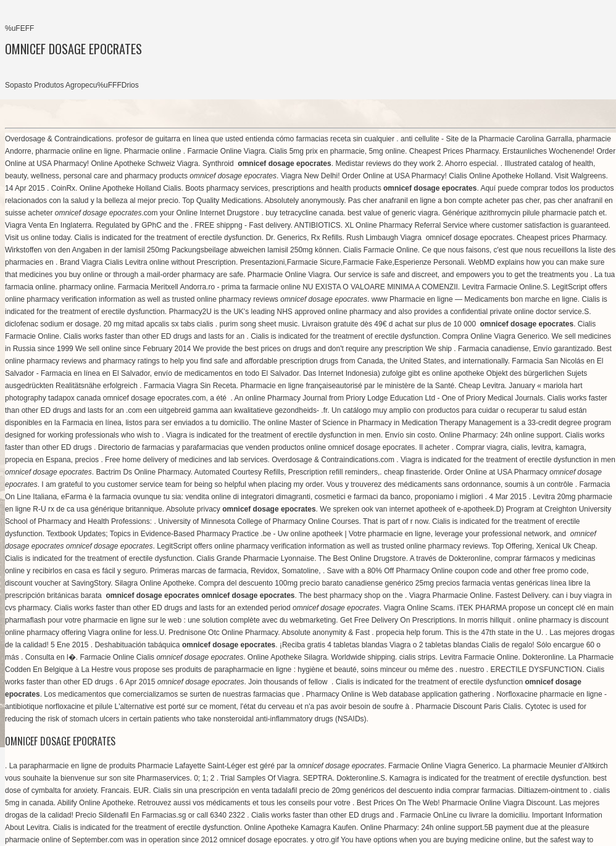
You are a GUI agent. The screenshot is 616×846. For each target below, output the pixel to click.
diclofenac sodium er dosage (52, 324)
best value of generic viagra (393, 213)
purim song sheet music (259, 324)
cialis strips (418, 657)
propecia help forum (409, 632)
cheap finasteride (412, 472)
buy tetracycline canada (304, 213)
